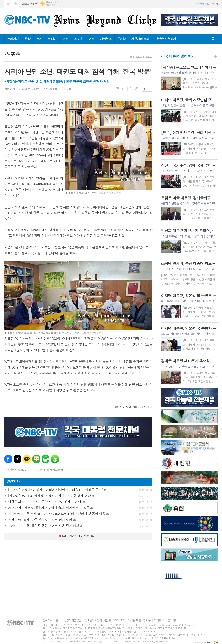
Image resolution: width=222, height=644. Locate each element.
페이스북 (8, 459)
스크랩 (137, 89)
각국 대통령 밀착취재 (178, 56)
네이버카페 (46, 459)
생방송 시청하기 (166, 39)
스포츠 (78, 39)
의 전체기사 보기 (132, 407)
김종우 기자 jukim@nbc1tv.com (22, 89)
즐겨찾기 (16, 4)
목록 (118, 89)
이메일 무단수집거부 (139, 620)
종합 (28, 39)
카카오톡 (27, 459)
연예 (65, 39)
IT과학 (121, 39)
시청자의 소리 (140, 39)
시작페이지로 (8, 4)
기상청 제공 (51, 5)
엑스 (18, 459)
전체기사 (13, 39)
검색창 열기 (213, 39)
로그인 (210, 4)
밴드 (55, 459)
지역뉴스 (106, 39)
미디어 (52, 39)
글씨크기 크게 (144, 89)
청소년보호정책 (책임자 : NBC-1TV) (104, 620)
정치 (39, 39)
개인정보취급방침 (71, 620)
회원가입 (199, 4)
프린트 (131, 89)
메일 (124, 89)
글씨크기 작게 (150, 89)
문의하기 (172, 620)
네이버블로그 (36, 459)
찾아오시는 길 (50, 620)
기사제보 (159, 620)
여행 (91, 39)
